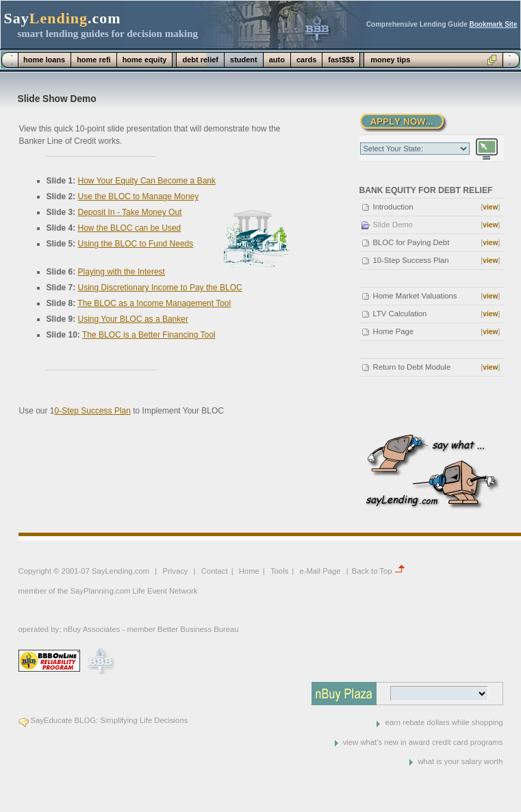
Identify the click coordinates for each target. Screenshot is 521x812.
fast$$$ (341, 60)
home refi (94, 60)
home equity (145, 60)
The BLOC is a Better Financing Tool (149, 335)
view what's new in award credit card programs (423, 742)
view (490, 207)
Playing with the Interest (122, 272)
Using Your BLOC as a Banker (133, 319)
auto (277, 60)
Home (249, 571)
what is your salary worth (460, 761)
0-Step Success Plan (93, 411)
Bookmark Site (493, 24)
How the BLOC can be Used (130, 228)
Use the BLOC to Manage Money (139, 196)
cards (306, 60)
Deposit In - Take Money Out (130, 212)
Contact (215, 571)
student (244, 60)
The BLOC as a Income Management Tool (154, 303)
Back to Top (372, 571)
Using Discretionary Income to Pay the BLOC (160, 288)
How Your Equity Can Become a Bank (147, 181)
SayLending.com (120, 571)
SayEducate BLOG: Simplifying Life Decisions (110, 720)
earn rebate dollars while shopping (444, 722)
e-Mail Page (320, 571)
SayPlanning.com (100, 591)
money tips (390, 60)
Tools (279, 571)
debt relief (200, 60)
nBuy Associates (91, 629)
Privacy (175, 571)
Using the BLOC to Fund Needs (136, 244)
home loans (44, 60)
